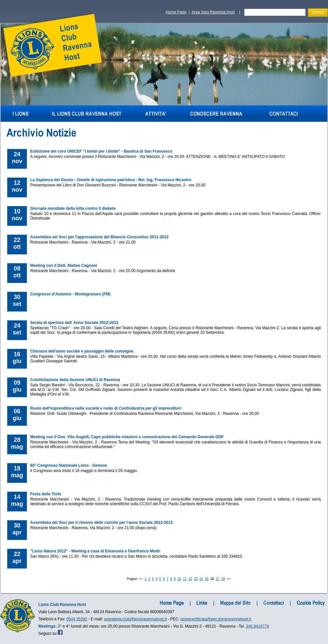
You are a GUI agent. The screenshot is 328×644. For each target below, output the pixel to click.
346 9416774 (257, 626)
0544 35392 (77, 619)
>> (229, 579)
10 (179, 579)
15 (207, 579)
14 (201, 579)
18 (223, 579)
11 (185, 579)
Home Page (176, 12)
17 (218, 579)
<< (141, 579)
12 (190, 579)
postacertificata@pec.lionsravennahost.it (216, 619)
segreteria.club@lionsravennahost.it (135, 619)
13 (196, 579)
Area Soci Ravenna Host (213, 12)
